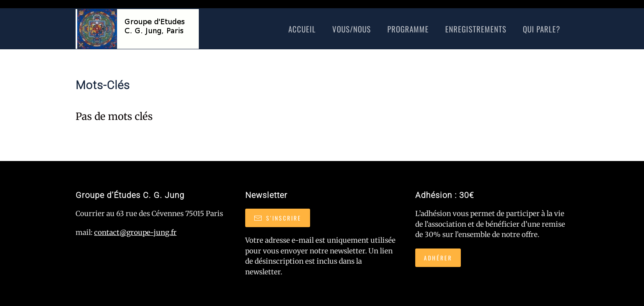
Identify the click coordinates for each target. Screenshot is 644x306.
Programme (408, 29)
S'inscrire (278, 218)
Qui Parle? (542, 29)
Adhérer (438, 258)
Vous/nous (352, 29)
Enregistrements (476, 29)
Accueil (302, 29)
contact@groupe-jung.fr (135, 232)
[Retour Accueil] (137, 29)
